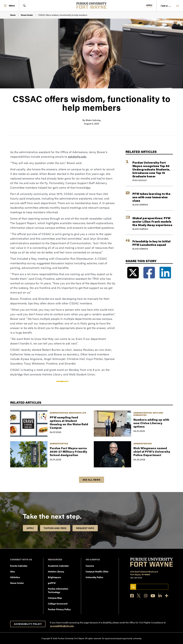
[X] (139, 596)
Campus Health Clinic (97, 571)
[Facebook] (132, 596)
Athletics (15, 577)
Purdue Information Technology (58, 590)
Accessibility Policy (28, 624)
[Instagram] (146, 596)
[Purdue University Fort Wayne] (92, 6)
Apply (149, 5)
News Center (27, 15)
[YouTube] (153, 596)
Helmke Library (56, 571)
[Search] (133, 587)
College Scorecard (58, 604)
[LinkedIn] (160, 596)
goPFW (52, 583)
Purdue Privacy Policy (59, 609)
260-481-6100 (136, 578)
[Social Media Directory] (167, 596)
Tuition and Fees (55, 528)
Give (13, 571)
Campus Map (55, 598)
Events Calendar (19, 566)
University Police (94, 577)
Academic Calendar (58, 566)
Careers (90, 566)
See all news (91, 480)
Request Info (85, 528)
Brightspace (54, 577)
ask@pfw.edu (77, 156)
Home (13, 15)
